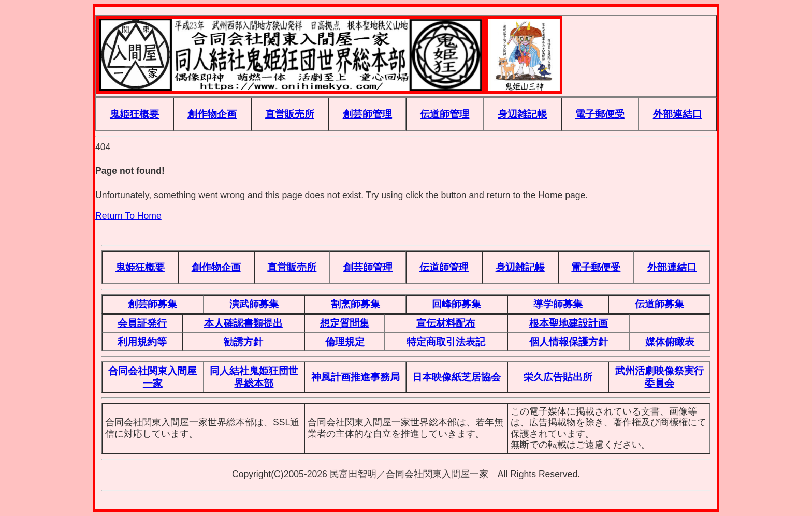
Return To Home (128, 216)
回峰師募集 (456, 304)
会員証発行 (142, 323)
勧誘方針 (243, 342)
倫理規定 (345, 342)
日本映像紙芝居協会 (456, 377)
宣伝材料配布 (446, 323)
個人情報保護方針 (569, 342)
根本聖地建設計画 (569, 323)
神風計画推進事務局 (356, 377)
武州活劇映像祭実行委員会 (659, 377)
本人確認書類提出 (243, 323)
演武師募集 (254, 304)
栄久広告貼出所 (558, 377)
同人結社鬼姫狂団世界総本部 (254, 377)
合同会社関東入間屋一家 (153, 377)
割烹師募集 (356, 304)
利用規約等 (142, 342)
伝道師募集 (659, 304)
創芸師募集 (153, 304)
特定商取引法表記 (446, 342)
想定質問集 (345, 323)
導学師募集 (558, 304)
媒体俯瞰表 (670, 342)
